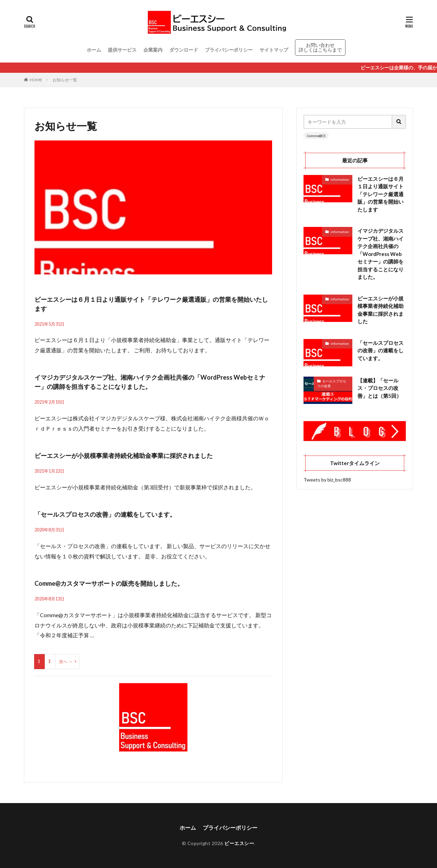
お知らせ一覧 (65, 80)
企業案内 (153, 50)
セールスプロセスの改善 (332, 383)
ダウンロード (184, 50)
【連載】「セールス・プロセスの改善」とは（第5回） (379, 388)
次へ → (66, 661)
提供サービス (122, 50)
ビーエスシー (239, 843)
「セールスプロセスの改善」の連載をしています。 (105, 514)
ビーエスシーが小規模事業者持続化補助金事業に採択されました (124, 456)
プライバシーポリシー (229, 50)
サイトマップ (274, 50)
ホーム (94, 50)
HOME (36, 80)
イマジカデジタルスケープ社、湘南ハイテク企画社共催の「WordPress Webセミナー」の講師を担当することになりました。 (380, 254)
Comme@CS (316, 136)
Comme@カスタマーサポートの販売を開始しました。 (109, 583)
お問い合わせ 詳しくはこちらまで (320, 47)
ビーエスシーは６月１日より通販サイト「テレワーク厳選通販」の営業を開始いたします (380, 194)
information (340, 179)
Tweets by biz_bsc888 (327, 480)
